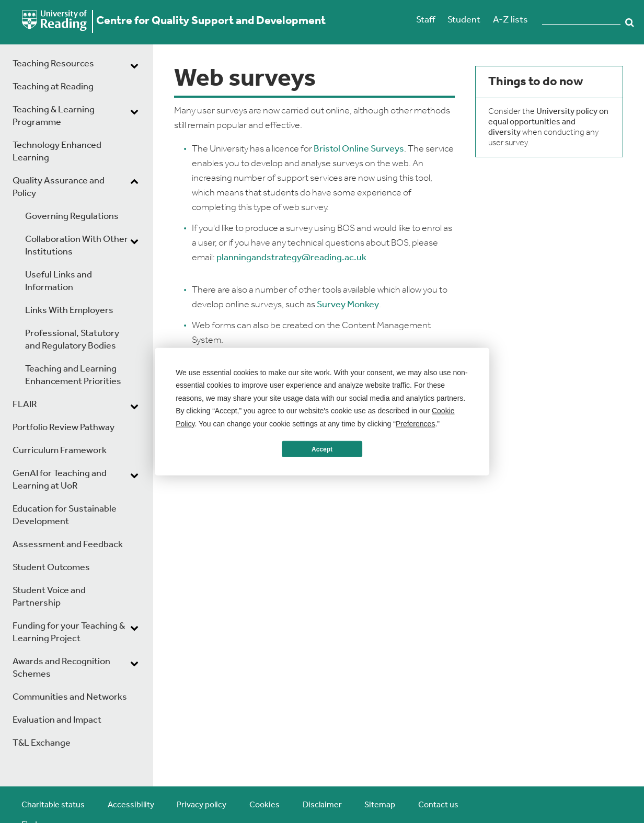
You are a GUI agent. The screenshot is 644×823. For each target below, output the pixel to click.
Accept (322, 449)
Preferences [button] (415, 423)
